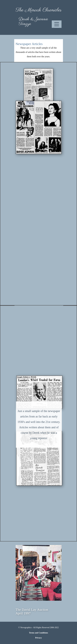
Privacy (39, 638)
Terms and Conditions (38, 633)
